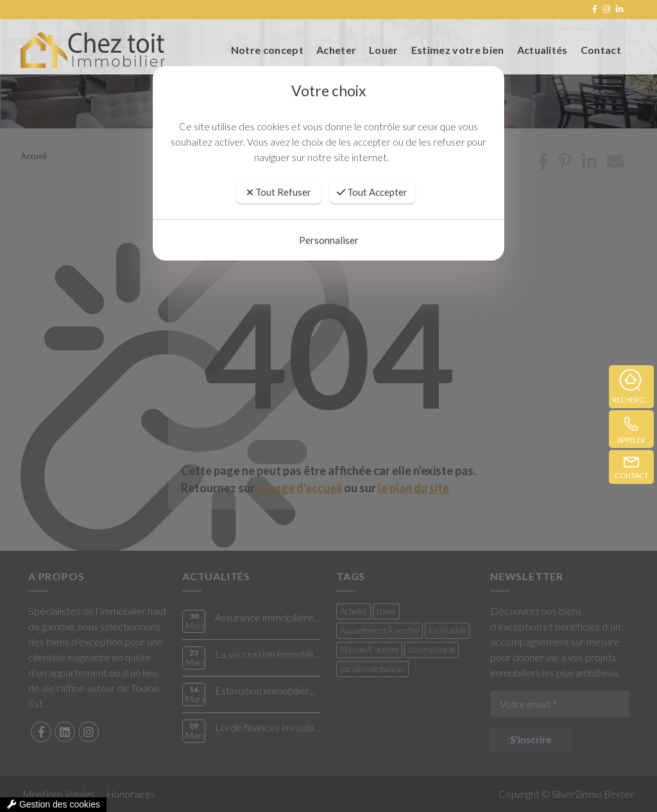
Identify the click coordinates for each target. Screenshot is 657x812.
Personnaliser (329, 240)
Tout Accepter (372, 192)
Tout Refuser (279, 192)
